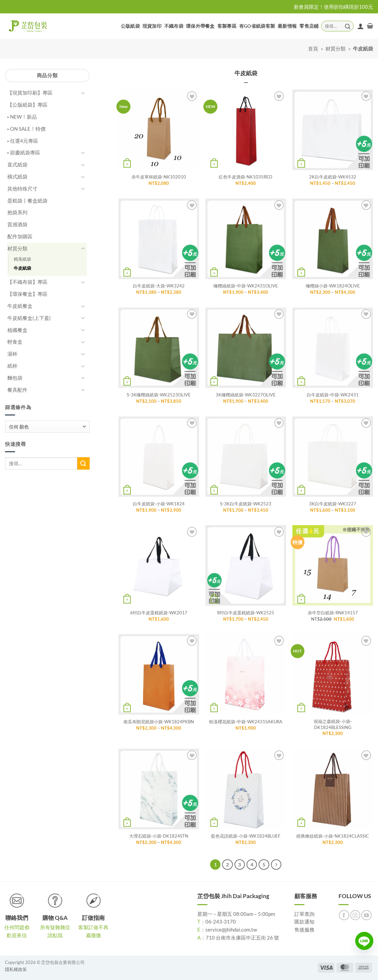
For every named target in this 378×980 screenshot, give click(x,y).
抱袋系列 (17, 212)
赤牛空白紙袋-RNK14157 (333, 613)
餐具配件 (17, 390)
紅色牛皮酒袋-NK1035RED (246, 177)
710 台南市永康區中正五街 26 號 (242, 938)
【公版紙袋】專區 (27, 105)
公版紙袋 (130, 26)
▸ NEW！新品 (22, 117)
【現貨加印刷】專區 (30, 93)
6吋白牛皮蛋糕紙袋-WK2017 (159, 613)
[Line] (364, 941)
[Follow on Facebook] (344, 915)
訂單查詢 (304, 914)
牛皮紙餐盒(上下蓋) (29, 318)
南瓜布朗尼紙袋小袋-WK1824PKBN (159, 722)
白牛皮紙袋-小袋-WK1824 (159, 504)
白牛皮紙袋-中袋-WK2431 (333, 395)
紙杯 (12, 366)
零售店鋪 (309, 26)
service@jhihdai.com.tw (231, 930)
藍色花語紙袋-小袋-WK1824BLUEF (246, 836)
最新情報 (287, 26)
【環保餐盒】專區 (27, 294)
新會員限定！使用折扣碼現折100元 (333, 7)
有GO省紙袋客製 (257, 26)
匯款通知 (304, 922)
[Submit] (348, 26)
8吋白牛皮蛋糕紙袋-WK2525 (246, 613)
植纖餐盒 (17, 330)
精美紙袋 (22, 259)
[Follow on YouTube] (366, 915)
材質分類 (336, 48)
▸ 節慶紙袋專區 (24, 152)
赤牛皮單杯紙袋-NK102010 (159, 177)
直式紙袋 (17, 164)
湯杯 (12, 354)
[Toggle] (83, 93)
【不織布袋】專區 (27, 282)
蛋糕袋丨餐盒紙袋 (27, 201)
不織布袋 (174, 26)
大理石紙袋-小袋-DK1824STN (159, 836)
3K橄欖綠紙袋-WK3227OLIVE (246, 395)
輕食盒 (15, 342)
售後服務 (304, 930)
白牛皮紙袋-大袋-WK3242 (159, 286)
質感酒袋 (17, 224)
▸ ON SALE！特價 (26, 129)
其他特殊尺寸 (22, 189)
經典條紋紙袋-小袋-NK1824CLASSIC (333, 836)
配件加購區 (20, 236)
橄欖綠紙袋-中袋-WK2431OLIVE (246, 286)
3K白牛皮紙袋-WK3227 (333, 504)
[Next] (276, 865)
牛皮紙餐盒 (20, 306)
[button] (370, 26)
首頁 (313, 48)
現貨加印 (152, 26)
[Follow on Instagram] (355, 915)
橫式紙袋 (17, 176)
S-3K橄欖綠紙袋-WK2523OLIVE (159, 395)
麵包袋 (15, 378)
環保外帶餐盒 (200, 26)
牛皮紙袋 (22, 268)
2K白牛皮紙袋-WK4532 (333, 177)
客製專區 (227, 26)
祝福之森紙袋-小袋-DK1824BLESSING (333, 724)
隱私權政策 (16, 969)
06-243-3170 (221, 922)
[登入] (361, 26)
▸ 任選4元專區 (23, 141)
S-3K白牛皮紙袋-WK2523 (246, 504)
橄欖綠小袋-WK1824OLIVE (333, 286)
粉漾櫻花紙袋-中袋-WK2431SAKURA (246, 722)
